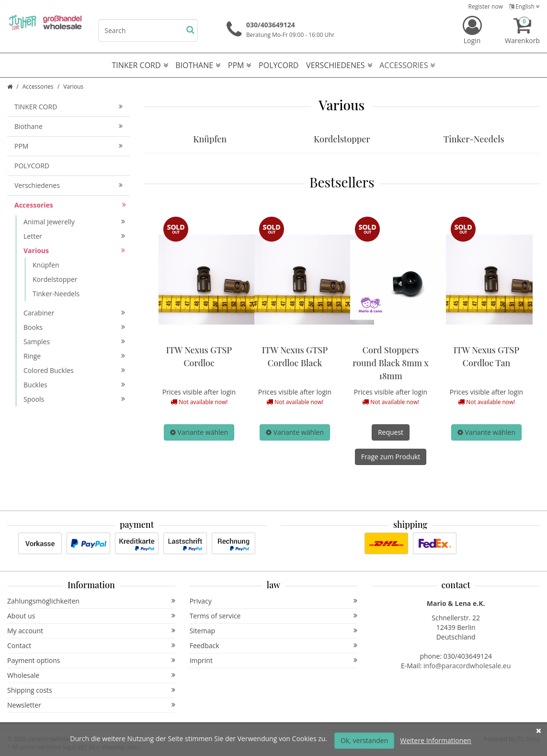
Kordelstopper (342, 139)
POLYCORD (279, 65)
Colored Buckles (74, 370)
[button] (199, 432)
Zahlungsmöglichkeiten (91, 601)
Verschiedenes (339, 65)
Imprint (274, 660)
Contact (91, 646)
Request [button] (391, 432)
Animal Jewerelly (74, 222)
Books (74, 327)
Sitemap (274, 631)
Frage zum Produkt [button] (391, 457)
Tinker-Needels (474, 139)
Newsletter (91, 705)
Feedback (274, 646)
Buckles (74, 385)
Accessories (407, 65)
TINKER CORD (140, 65)
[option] (199, 330)
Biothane (198, 65)
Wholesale (91, 675)
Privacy (274, 601)
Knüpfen (210, 139)
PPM (240, 65)
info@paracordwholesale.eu (467, 666)
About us (91, 616)
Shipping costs (91, 690)
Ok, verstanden (364, 740)
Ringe (74, 356)
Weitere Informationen (435, 740)
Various (74, 250)
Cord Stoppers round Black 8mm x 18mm (391, 363)
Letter (74, 236)
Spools (74, 399)
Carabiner (74, 313)
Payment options (91, 660)
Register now (486, 6)
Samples (74, 342)
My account (91, 631)
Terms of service (274, 616)
